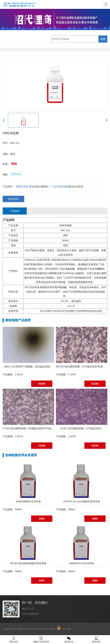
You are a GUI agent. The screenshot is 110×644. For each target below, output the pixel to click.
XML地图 (67, 629)
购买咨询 (13, 199)
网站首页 (14, 640)
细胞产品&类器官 (41, 640)
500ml (16, 174)
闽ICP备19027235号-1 (35, 629)
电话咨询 (96, 640)
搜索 (103, 39)
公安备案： (53, 629)
